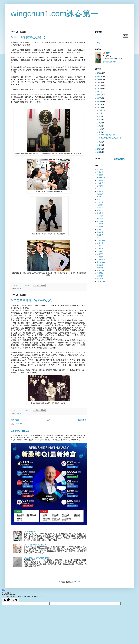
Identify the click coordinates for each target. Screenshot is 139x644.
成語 (99, 199)
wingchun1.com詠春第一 (55, 14)
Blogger (77, 582)
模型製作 (100, 276)
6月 (101, 123)
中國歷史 (100, 175)
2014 (99, 149)
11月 (101, 113)
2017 (99, 101)
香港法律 (100, 213)
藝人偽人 (100, 279)
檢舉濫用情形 (119, 159)
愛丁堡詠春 (101, 262)
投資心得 (100, 202)
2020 (99, 92)
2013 (99, 152)
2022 (99, 86)
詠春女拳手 (101, 240)
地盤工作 (100, 194)
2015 (99, 108)
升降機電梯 (101, 178)
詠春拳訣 (100, 246)
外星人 (99, 189)
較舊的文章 (82, 420)
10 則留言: (26, 410)
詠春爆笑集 (101, 259)
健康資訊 (100, 229)
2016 (99, 104)
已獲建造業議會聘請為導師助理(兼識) (37, 558)
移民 (99, 238)
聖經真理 (100, 265)
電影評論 (100, 268)
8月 (101, 120)
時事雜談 (100, 224)
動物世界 (100, 235)
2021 (99, 89)
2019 (99, 95)
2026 (99, 73)
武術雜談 (100, 208)
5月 (101, 126)
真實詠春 (100, 227)
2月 (101, 142)
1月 (101, 145)
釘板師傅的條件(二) (31, 532)
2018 (99, 98)
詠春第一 (100, 251)
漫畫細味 (100, 273)
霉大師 (108, 53)
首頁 (49, 420)
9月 (101, 116)
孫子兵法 (100, 216)
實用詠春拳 (101, 270)
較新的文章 (15, 420)
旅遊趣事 (100, 221)
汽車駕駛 (100, 205)
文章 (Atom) (20, 424)
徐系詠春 (100, 219)
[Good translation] (7, 600)
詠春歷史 (100, 257)
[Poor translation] (15, 600)
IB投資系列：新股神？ (20, 431)
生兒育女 (100, 191)
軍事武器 (100, 210)
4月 (101, 129)
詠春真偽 (100, 249)
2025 (99, 76)
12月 (101, 110)
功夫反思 (100, 183)
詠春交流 (20, 289)
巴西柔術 (100, 180)
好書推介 (100, 197)
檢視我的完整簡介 (109, 62)
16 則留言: (26, 285)
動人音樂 (100, 232)
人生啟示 (100, 170)
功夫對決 (100, 186)
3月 (101, 132)
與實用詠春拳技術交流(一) (28, 37)
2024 (99, 79)
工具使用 (100, 172)
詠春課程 (100, 254)
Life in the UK (102, 281)
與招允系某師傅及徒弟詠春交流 (31, 300)
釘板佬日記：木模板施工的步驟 (35, 545)
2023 (99, 82)
